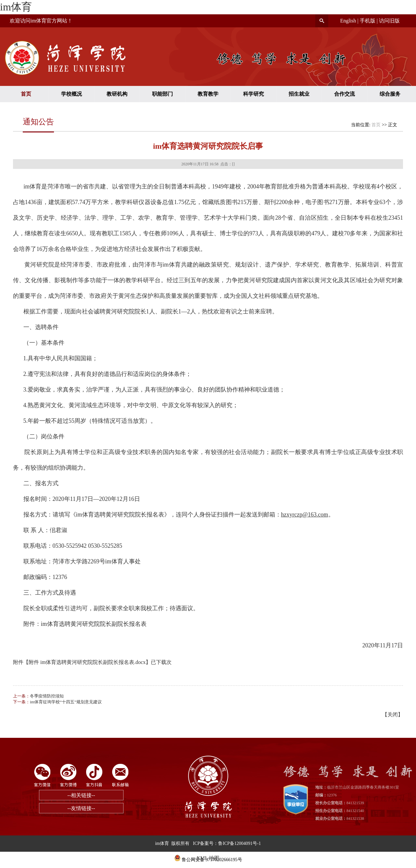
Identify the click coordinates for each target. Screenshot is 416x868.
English (348, 21)
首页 (26, 94)
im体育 (16, 7)
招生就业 (299, 94)
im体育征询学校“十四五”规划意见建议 (66, 702)
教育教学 (208, 94)
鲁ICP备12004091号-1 (239, 843)
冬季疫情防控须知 (47, 696)
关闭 (393, 715)
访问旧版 (389, 21)
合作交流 (344, 94)
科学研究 (253, 94)
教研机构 (117, 94)
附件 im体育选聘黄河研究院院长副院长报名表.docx (87, 662)
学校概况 (71, 94)
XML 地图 (208, 858)
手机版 (368, 21)
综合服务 (390, 94)
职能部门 (162, 94)
